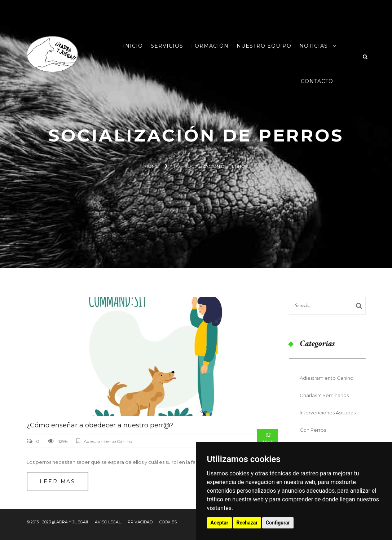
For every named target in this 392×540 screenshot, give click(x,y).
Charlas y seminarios (324, 395)
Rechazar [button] (247, 523)
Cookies (168, 522)
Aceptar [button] (220, 523)
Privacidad (140, 522)
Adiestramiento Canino (108, 441)
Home (152, 166)
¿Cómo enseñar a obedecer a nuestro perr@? (100, 425)
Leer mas (58, 482)
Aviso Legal (108, 522)
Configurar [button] (278, 523)
